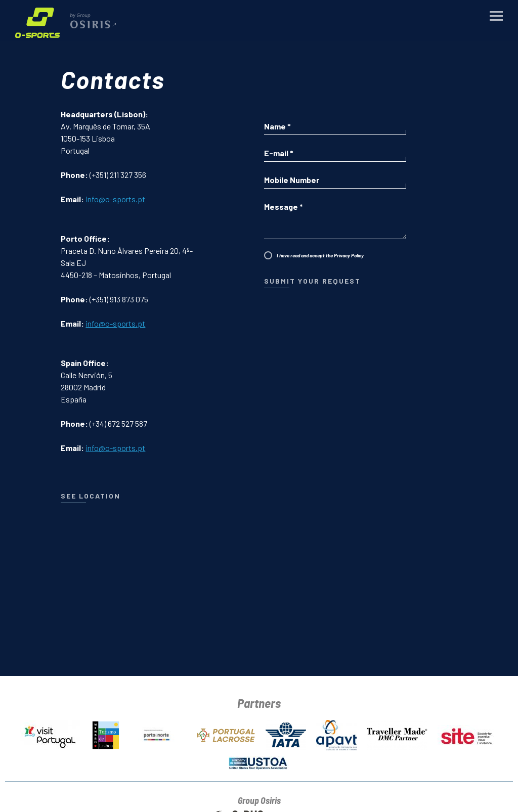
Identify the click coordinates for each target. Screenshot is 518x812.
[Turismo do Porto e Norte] (158, 733)
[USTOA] (259, 761)
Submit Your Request (312, 281)
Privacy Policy (349, 255)
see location (91, 496)
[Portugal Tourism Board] (50, 733)
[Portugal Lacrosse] (225, 733)
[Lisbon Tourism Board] (106, 733)
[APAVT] (336, 733)
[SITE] (468, 733)
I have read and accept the (320, 255)
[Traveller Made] (397, 733)
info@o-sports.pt (115, 199)
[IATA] (286, 733)
